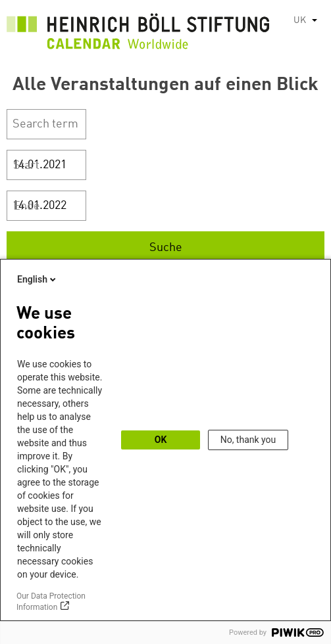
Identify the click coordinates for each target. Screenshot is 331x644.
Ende (27, 206)
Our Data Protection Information (51, 602)
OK (161, 440)
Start (26, 166)
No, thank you (248, 440)
